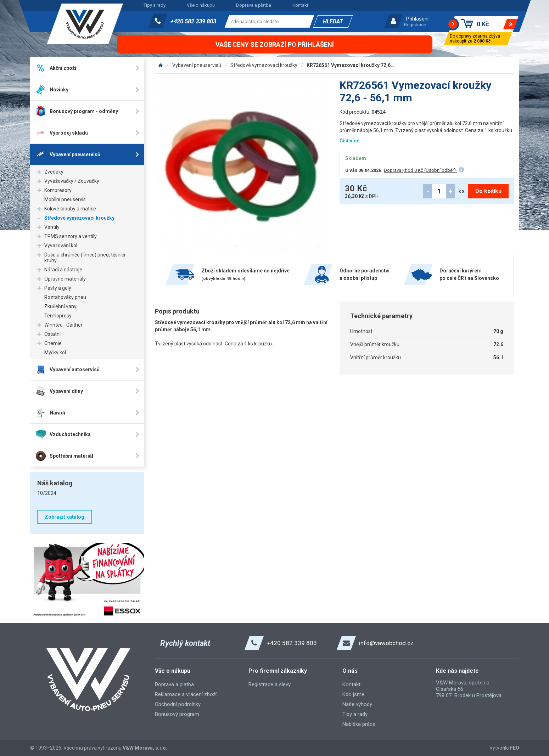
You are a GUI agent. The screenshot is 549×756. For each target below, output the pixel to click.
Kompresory (58, 190)
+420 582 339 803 (193, 21)
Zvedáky (54, 172)
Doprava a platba (254, 5)
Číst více (349, 141)
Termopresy (58, 316)
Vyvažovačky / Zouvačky (72, 181)
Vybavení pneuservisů (197, 65)
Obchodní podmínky (178, 704)
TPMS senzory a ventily (71, 236)
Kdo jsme (353, 694)
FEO (515, 748)
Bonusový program (177, 714)
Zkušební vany (60, 306)
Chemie (53, 343)
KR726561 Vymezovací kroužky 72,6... (351, 65)
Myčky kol (55, 352)
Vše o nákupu (201, 5)
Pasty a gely (58, 288)
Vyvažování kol (61, 246)
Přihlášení (417, 19)
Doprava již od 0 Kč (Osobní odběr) (420, 170)
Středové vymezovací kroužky (79, 218)
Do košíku (488, 191)
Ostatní (52, 334)
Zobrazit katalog (65, 517)
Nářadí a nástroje (63, 270)
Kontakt (300, 5)
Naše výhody (357, 704)
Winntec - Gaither (63, 325)
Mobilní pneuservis (65, 199)
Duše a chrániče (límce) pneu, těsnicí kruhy (85, 258)
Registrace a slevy (270, 684)
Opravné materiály (65, 279)
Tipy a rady (155, 5)
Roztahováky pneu (65, 297)
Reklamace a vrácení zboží (186, 694)
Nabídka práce (359, 724)
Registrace (415, 25)
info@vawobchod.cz (386, 643)
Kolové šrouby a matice (70, 209)
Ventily (52, 227)
